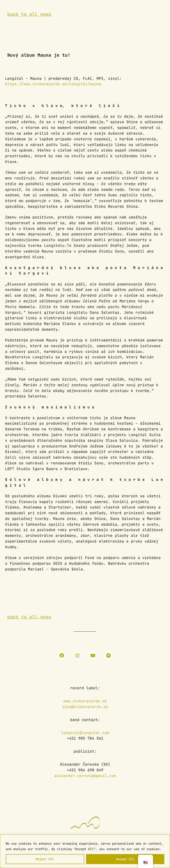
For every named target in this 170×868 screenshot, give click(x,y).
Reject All (45, 859)
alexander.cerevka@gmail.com (85, 776)
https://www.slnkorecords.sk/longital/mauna (53, 84)
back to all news (29, 14)
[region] (85, 851)
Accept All (125, 859)
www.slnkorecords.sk (85, 701)
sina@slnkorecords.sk (85, 707)
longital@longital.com (85, 733)
